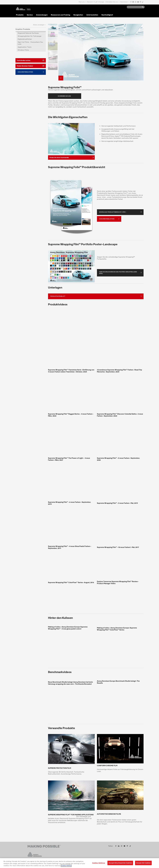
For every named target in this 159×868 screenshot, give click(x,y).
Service (30, 15)
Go (142, 7)
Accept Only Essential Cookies (120, 863)
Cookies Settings (99, 863)
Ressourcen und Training (61, 15)
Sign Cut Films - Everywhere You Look (30, 43)
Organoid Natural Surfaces (28, 33)
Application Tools (25, 47)
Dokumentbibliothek (109, 219)
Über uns (82, 2)
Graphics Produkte (23, 29)
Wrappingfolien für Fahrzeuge (29, 36)
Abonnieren (124, 2)
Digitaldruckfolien (25, 39)
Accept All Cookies (143, 863)
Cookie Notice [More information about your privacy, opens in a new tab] (66, 866)
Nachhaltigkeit (107, 15)
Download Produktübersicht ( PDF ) (120, 212)
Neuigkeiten (78, 15)
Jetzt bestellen (92, 15)
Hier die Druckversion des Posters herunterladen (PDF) (120, 273)
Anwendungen (42, 15)
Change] (101, 2)
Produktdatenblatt (96, 296)
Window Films (23, 50)
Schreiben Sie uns (112, 2)
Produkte (20, 15)
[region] (79, 863)
